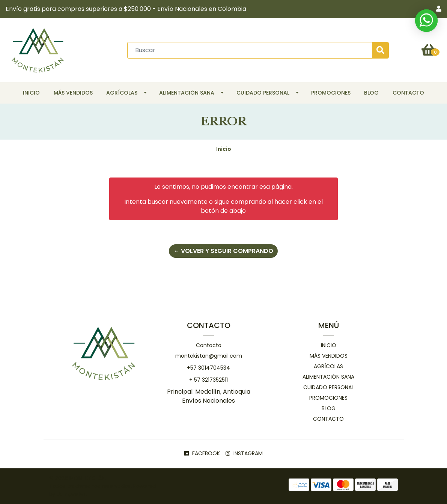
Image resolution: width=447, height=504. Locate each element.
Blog (371, 93)
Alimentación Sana (187, 93)
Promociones (331, 93)
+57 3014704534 (208, 368)
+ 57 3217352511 (208, 380)
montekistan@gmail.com (209, 356)
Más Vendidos (73, 93)
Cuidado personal (263, 93)
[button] (439, 9)
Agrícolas (122, 93)
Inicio (31, 93)
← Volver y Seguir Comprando (223, 251)
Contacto (408, 93)
